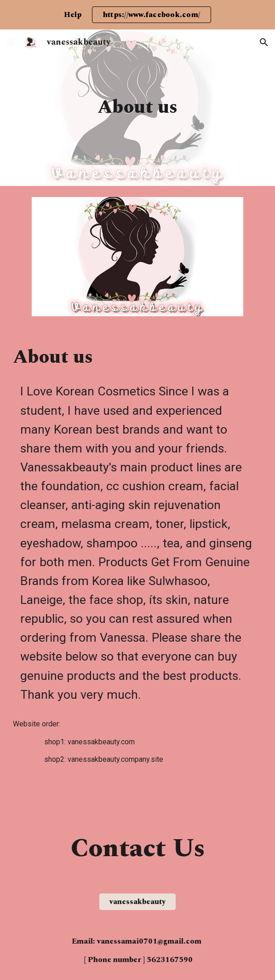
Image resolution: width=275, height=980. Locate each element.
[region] (137, 15)
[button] (11, 42)
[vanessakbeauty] (138, 902)
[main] (138, 107)
